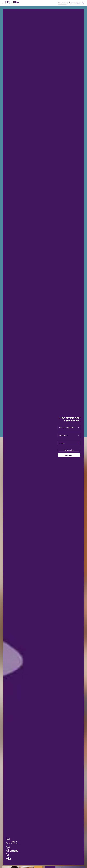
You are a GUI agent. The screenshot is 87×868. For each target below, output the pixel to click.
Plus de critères (69, 450)
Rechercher (69, 455)
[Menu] (3, 3)
